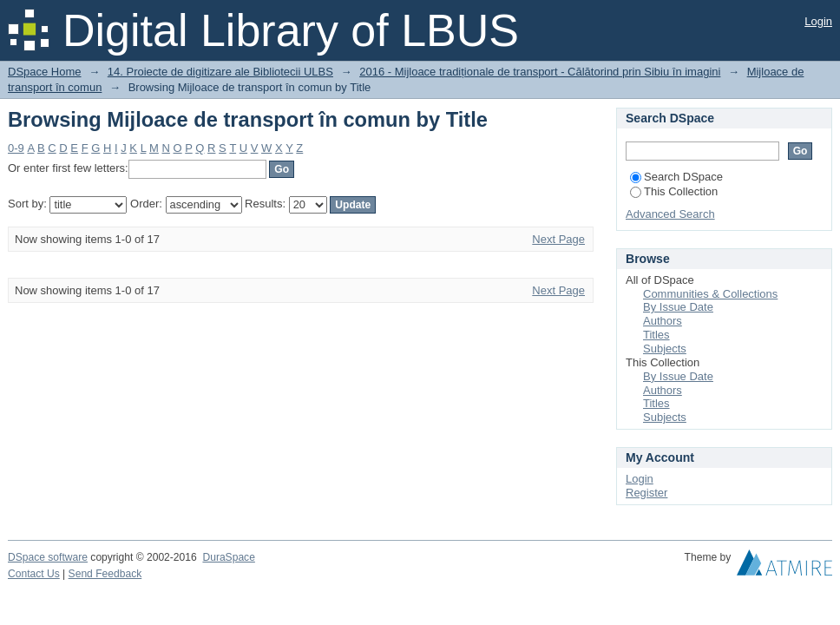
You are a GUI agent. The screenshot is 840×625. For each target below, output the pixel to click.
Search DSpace (676, 177)
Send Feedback (105, 574)
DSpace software (48, 557)
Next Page (558, 239)
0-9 (16, 148)
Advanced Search (670, 214)
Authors (663, 321)
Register (646, 493)
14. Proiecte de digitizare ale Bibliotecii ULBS (220, 72)
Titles (656, 335)
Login (818, 21)
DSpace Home (45, 72)
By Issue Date (678, 307)
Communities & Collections (710, 294)
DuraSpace (228, 557)
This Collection (674, 191)
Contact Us (34, 574)
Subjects (665, 349)
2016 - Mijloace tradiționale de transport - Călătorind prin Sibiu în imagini (540, 72)
